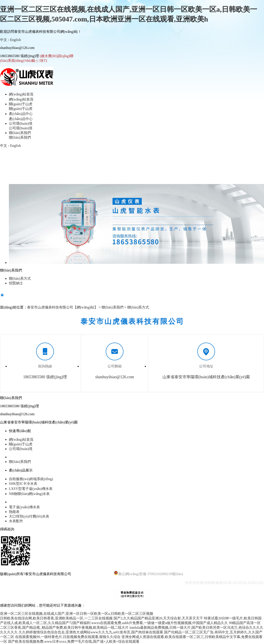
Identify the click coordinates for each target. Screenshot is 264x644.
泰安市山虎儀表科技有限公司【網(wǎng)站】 (62, 307)
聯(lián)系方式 (20, 278)
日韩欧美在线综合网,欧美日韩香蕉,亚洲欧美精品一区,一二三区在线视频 (56, 618)
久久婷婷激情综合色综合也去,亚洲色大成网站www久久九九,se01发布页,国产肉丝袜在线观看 (91, 632)
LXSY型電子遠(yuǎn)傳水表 (31, 489)
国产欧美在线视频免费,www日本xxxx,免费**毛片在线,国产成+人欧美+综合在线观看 (74, 641)
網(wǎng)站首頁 (21, 439)
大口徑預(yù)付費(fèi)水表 (29, 516)
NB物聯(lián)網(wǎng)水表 (29, 494)
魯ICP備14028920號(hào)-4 (92, 574)
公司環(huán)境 (21, 449)
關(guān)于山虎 (21, 444)
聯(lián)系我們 (112, 307)
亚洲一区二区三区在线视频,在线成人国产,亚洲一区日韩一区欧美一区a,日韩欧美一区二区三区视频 (77, 614)
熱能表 (14, 512)
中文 (4, 40)
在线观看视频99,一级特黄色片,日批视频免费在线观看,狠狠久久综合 (68, 637)
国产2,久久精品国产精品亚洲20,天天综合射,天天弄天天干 (158, 618)
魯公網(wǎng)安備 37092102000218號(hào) (148, 573)
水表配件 (16, 521)
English (15, 40)
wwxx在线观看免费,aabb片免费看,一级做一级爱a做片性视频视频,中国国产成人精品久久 (160, 623)
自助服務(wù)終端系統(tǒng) (31, 479)
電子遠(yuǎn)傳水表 (24, 507)
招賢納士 (16, 283)
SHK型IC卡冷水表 (23, 484)
